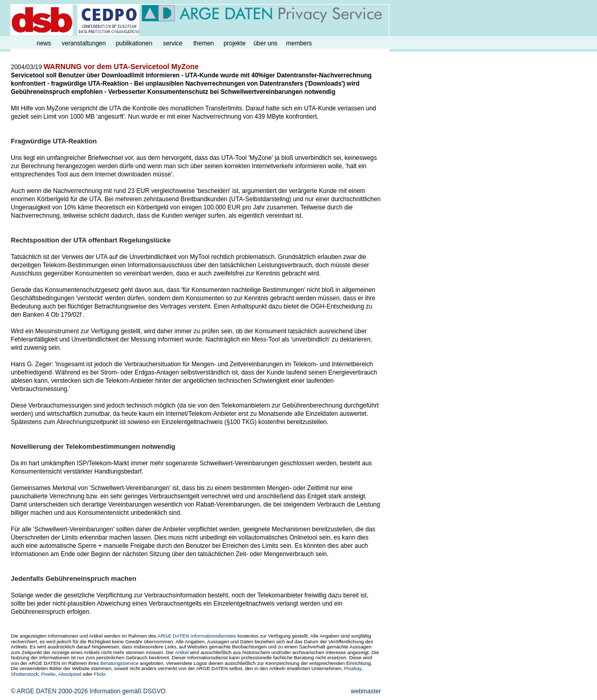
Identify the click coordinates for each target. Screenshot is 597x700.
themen (204, 43)
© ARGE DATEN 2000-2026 (49, 691)
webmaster (366, 691)
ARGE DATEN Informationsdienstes (197, 636)
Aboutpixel (70, 674)
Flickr (100, 674)
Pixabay (352, 668)
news (44, 43)
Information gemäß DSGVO (128, 691)
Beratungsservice (120, 663)
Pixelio (48, 674)
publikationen (134, 43)
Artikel (182, 652)
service (173, 43)
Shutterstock (24, 674)
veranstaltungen (84, 43)
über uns (266, 43)
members (299, 43)
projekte (235, 43)
